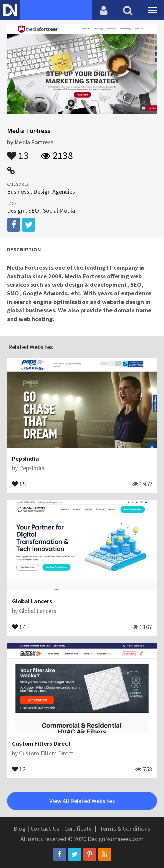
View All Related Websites (82, 801)
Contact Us (45, 829)
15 (19, 484)
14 (19, 626)
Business (18, 191)
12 (19, 769)
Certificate (78, 829)
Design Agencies (54, 191)
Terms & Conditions (125, 829)
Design (16, 211)
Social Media (59, 211)
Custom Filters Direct (41, 744)
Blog (20, 829)
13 (18, 152)
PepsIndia (25, 458)
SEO (34, 211)
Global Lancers (32, 601)
